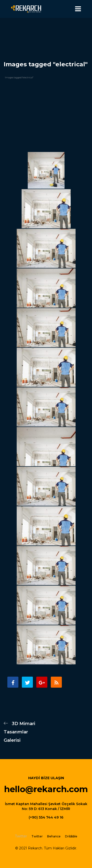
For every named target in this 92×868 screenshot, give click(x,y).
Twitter (37, 836)
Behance (54, 836)
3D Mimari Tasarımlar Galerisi (20, 732)
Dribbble (71, 836)
